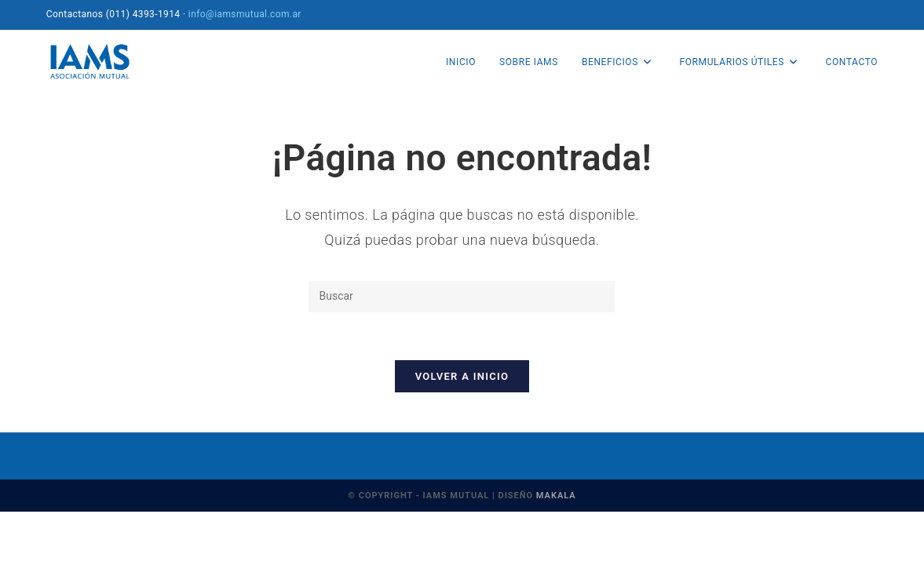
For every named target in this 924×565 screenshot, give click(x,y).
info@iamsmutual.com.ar (245, 14)
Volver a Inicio (462, 376)
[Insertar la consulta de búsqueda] (462, 297)
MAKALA (556, 496)
